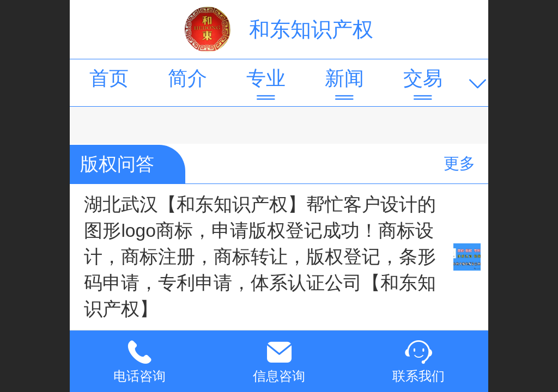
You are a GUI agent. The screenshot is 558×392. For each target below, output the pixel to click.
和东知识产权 (311, 29)
